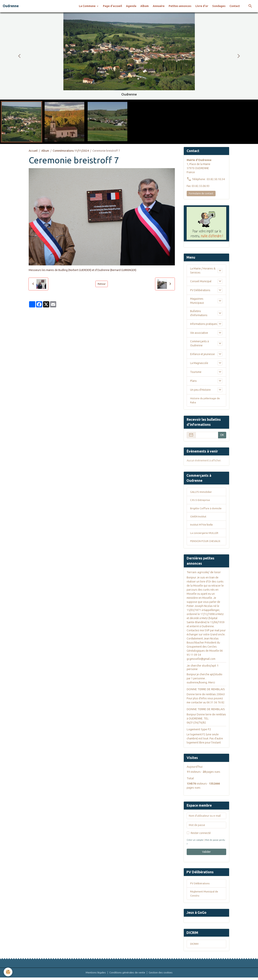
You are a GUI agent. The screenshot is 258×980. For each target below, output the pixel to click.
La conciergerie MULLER (205, 534)
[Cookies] (8, 972)
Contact (235, 6)
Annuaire (159, 6)
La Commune (88, 6)
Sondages (219, 6)
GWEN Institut (198, 517)
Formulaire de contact (201, 193)
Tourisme (196, 372)
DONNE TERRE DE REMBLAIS (206, 690)
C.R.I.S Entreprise (200, 501)
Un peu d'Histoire (200, 390)
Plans (193, 381)
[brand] (11, 6)
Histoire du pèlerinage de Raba (205, 401)
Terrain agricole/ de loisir (204, 574)
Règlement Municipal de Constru (205, 895)
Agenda (131, 6)
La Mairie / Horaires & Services (203, 271)
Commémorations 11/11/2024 (71, 151)
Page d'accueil (112, 6)
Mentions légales (95, 975)
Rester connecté (201, 834)
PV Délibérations (200, 290)
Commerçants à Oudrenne (199, 344)
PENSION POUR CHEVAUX (206, 542)
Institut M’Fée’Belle (202, 526)
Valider (206, 853)
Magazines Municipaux (197, 301)
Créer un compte (195, 841)
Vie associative (199, 333)
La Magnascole (199, 363)
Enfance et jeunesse (202, 354)
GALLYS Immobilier (201, 492)
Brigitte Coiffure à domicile (206, 509)
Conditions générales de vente (127, 975)
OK (222, 435)
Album (145, 6)
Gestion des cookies (162, 975)
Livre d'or (202, 6)
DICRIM (195, 946)
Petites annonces (180, 6)
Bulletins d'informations (199, 313)
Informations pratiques (204, 324)
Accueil (33, 151)
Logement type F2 (199, 731)
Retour (102, 284)
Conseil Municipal (201, 281)
